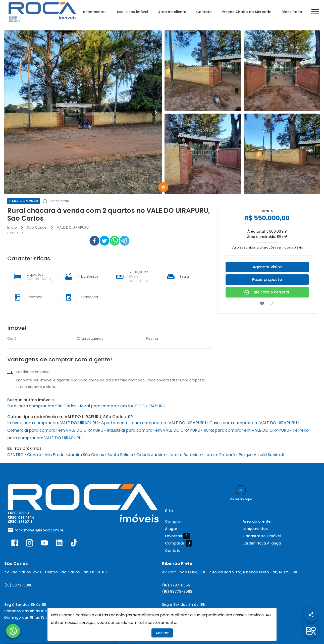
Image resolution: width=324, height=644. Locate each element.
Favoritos (177, 536)
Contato (204, 12)
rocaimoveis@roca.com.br (39, 530)
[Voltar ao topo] (241, 490)
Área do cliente (172, 12)
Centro (34, 455)
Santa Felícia (120, 455)
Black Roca (292, 12)
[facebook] (94, 242)
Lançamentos (94, 12)
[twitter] (104, 242)
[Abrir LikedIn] (59, 544)
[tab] (163, 187)
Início (12, 227)
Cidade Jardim (151, 455)
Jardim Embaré (220, 455)
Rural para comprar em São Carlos (42, 406)
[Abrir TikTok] (74, 544)
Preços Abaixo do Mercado (247, 12)
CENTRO (15, 455)
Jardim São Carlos (86, 455)
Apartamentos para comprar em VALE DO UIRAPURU (154, 423)
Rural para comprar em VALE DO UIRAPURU (123, 406)
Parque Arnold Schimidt (262, 455)
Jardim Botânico (185, 455)
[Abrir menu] (315, 12)
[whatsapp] (115, 242)
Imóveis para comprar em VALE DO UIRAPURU (52, 423)
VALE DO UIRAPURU (73, 227)
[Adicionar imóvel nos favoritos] (262, 304)
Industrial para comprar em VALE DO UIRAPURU (153, 430)
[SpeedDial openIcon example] (311, 615)
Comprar (173, 521)
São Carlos (37, 227)
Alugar (171, 529)
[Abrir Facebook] (15, 544)
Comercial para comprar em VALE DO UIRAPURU (55, 430)
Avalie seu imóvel (132, 12)
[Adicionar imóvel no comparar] (272, 304)
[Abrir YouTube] (44, 544)
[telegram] (125, 242)
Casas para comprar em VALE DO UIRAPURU (253, 423)
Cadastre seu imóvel (262, 536)
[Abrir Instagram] (30, 544)
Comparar (178, 543)
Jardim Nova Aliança (262, 543)
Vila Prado (55, 455)
